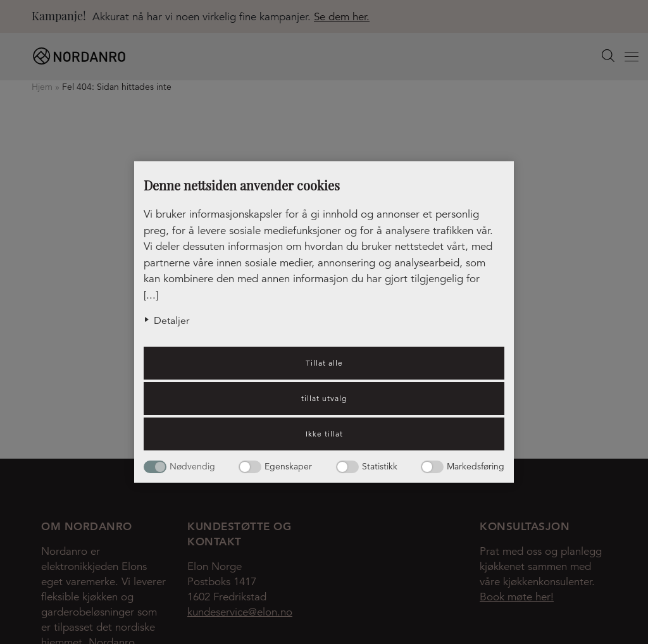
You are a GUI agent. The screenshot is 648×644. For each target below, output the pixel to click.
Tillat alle (324, 363)
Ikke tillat (324, 434)
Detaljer (171, 321)
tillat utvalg (324, 398)
